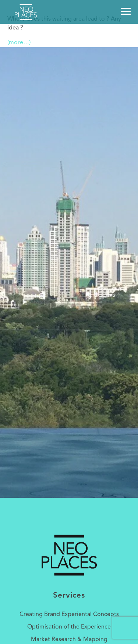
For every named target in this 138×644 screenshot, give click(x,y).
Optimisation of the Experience (69, 627)
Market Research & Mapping (69, 640)
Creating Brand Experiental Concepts (69, 615)
